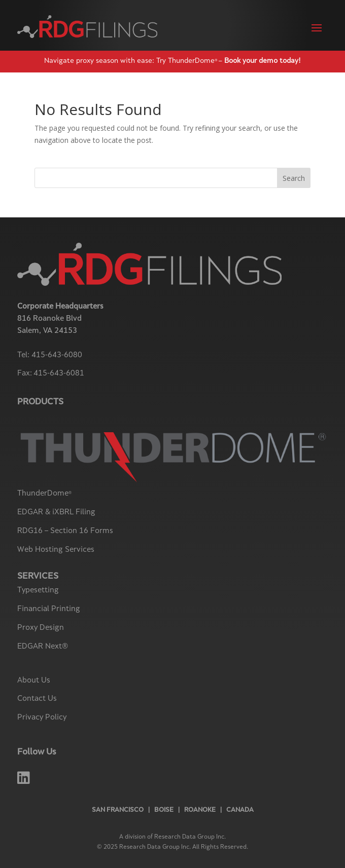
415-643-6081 (59, 374)
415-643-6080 (57, 355)
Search (294, 178)
